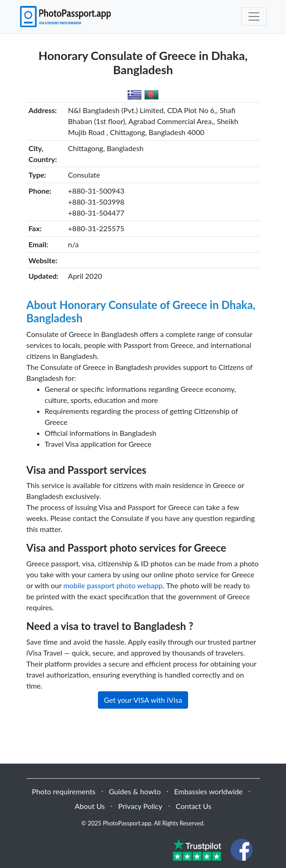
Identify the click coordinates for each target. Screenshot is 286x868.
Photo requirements (64, 791)
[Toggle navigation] (254, 16)
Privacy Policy (140, 806)
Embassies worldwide (208, 791)
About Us (90, 806)
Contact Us (194, 806)
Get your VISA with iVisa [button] (143, 700)
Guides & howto (135, 791)
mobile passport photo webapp (113, 585)
